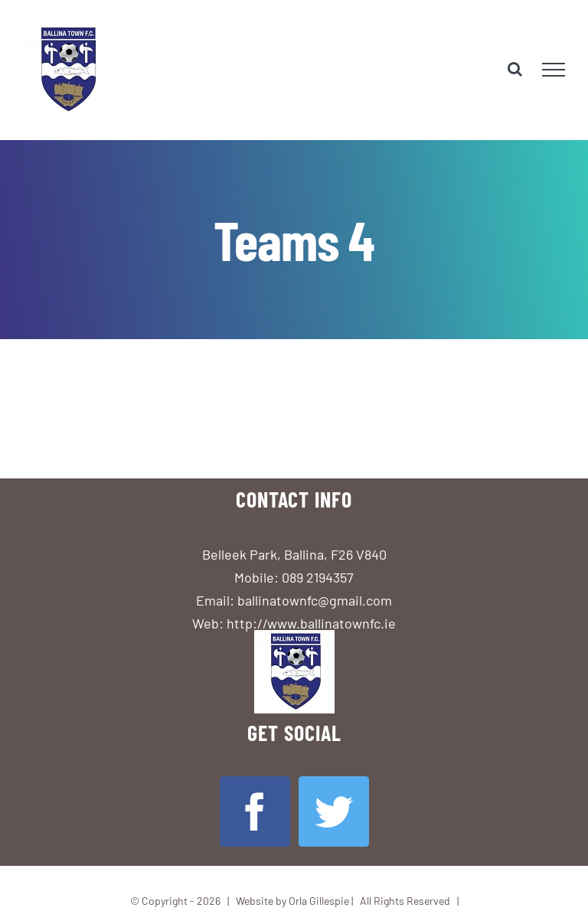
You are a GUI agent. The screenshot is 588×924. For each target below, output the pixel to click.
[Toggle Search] (515, 69)
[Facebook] (255, 811)
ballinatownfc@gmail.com (315, 600)
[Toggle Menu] (554, 70)
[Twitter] (334, 811)
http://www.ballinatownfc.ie (311, 623)
